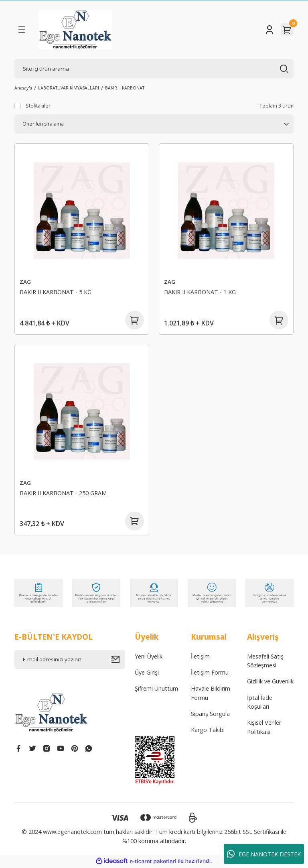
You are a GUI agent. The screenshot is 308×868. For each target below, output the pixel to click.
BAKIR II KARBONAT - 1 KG (200, 292)
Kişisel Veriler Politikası (264, 728)
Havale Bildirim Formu (211, 694)
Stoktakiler (38, 106)
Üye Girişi (147, 674)
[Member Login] (269, 30)
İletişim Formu (210, 674)
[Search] (154, 69)
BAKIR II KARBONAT (125, 88)
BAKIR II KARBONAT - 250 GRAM (63, 493)
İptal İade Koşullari (260, 703)
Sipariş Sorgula (210, 715)
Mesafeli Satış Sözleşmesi (265, 662)
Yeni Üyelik (149, 658)
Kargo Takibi (208, 731)
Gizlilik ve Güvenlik (270, 682)
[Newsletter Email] (70, 661)
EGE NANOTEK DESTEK (264, 854)
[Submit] (118, 661)
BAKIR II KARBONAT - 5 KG (56, 292)
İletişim (200, 658)
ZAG (25, 282)
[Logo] (75, 30)
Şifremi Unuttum (156, 690)
